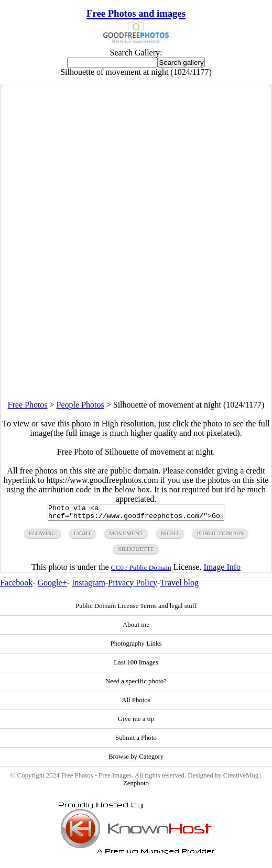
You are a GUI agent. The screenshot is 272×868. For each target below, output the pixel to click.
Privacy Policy (133, 586)
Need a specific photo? (136, 684)
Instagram (89, 586)
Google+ (52, 586)
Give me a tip (136, 722)
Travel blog (179, 586)
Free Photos (28, 405)
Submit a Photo (136, 741)
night (170, 536)
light (83, 536)
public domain (220, 536)
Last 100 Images (136, 666)
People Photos (80, 405)
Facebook (16, 586)
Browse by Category (136, 760)
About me (136, 628)
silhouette (136, 552)
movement (126, 536)
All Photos (136, 703)
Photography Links (136, 647)
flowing (42, 536)
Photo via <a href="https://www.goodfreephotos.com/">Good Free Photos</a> (136, 514)
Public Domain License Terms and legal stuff (136, 609)
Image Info (222, 570)
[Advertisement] (136, 327)
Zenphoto (136, 786)
